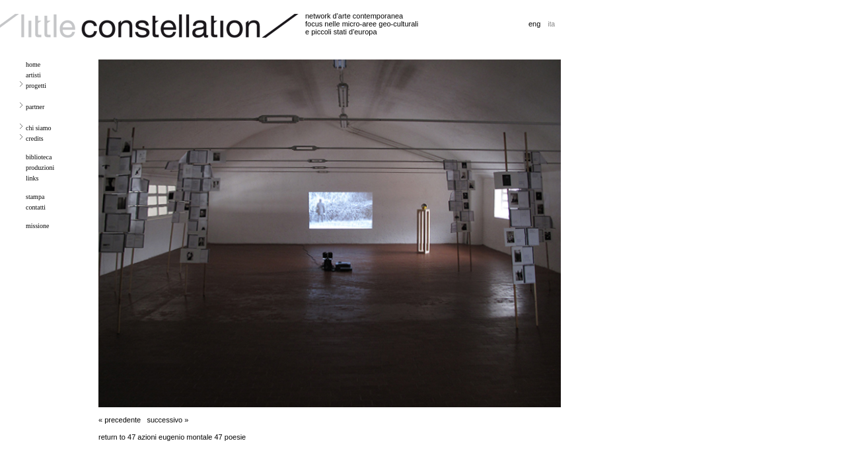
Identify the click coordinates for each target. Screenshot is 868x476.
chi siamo (39, 128)
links (32, 178)
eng (534, 24)
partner (35, 107)
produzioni (40, 168)
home (33, 64)
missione (38, 226)
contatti (36, 207)
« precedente (120, 420)
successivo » (167, 420)
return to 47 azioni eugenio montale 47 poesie (172, 437)
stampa (35, 197)
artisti (33, 75)
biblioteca (39, 157)
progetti (36, 86)
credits (35, 139)
